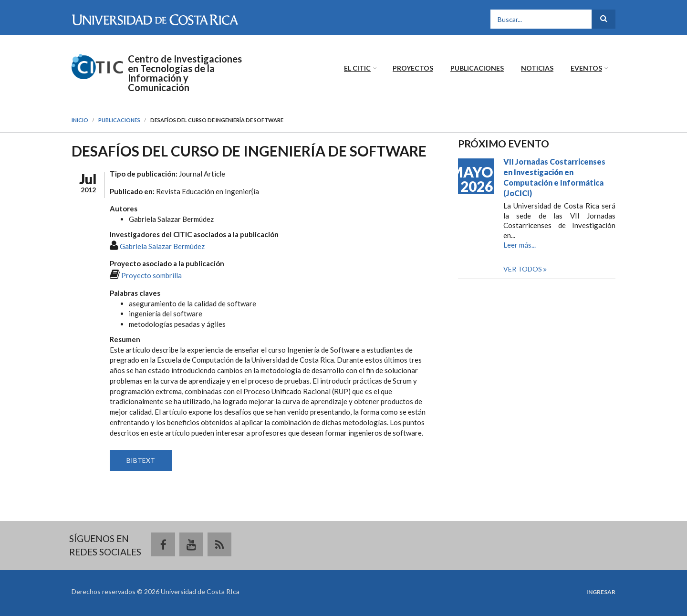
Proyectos (413, 68)
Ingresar (601, 592)
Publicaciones (477, 68)
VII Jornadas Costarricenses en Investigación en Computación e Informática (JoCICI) (554, 177)
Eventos (586, 68)
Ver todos (523, 269)
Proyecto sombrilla (151, 275)
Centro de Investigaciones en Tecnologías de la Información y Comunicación (185, 73)
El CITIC (357, 68)
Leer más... (520, 245)
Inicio (80, 120)
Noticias (537, 68)
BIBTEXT (141, 460)
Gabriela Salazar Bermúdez (162, 246)
